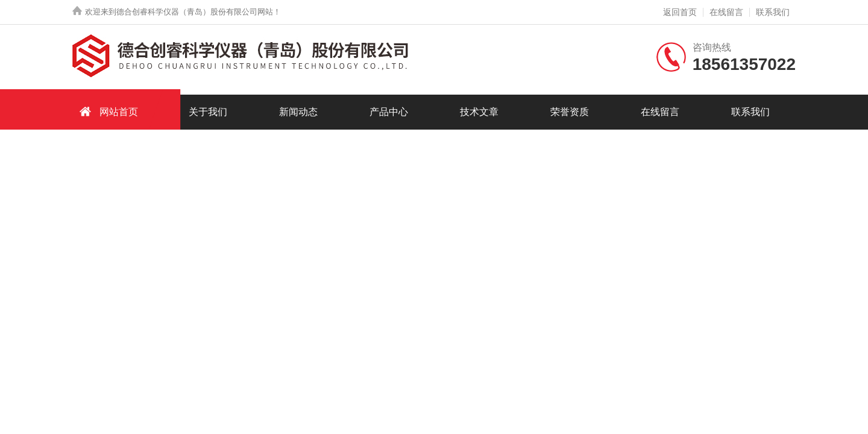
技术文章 (479, 112)
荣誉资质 (570, 112)
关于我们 (208, 112)
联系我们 (773, 12)
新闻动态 (298, 112)
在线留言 (726, 12)
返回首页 (680, 12)
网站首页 (107, 111)
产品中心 (389, 112)
